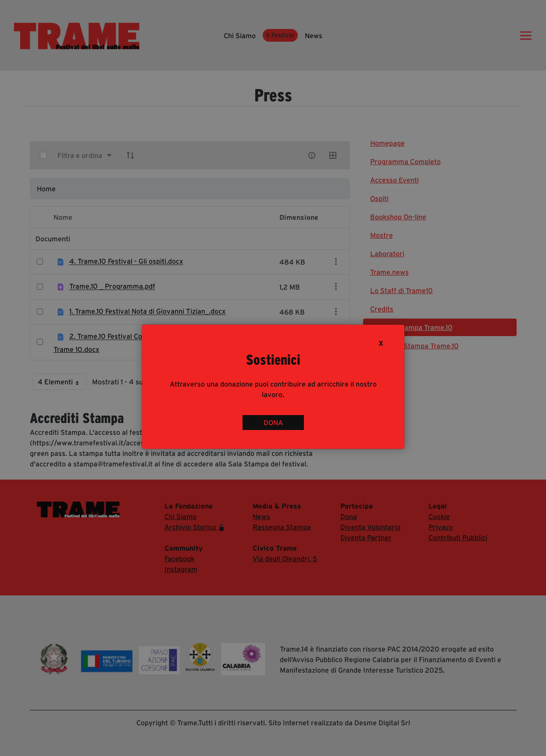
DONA (273, 423)
